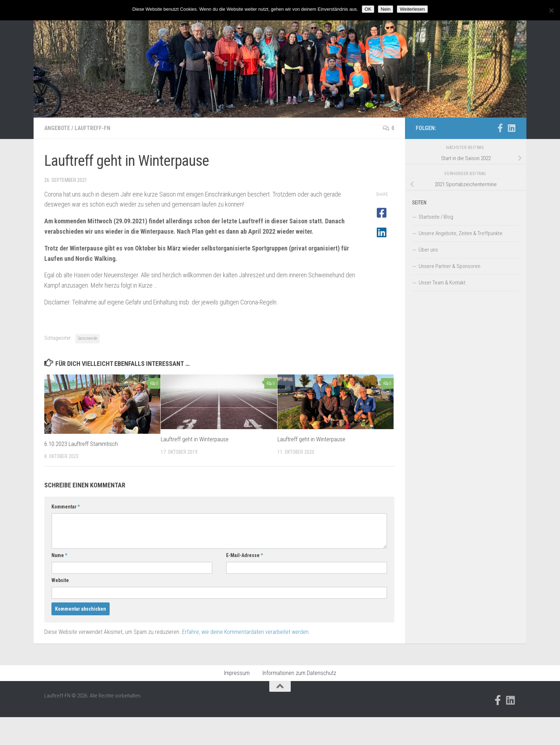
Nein (386, 9)
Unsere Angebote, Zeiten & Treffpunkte (461, 233)
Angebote (57, 128)
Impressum (237, 673)
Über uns (428, 250)
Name (59, 555)
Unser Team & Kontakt (442, 283)
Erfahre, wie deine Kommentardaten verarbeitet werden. (246, 632)
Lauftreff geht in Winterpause (195, 439)
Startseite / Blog (436, 217)
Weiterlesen (412, 9)
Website (60, 580)
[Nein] (551, 10)
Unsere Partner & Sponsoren (449, 266)
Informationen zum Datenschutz (299, 673)
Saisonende (87, 338)
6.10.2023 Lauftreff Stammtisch (81, 444)
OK (368, 9)
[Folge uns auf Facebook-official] (500, 128)
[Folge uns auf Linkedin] (511, 128)
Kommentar (66, 507)
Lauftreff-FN (94, 128)
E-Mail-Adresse (244, 555)
